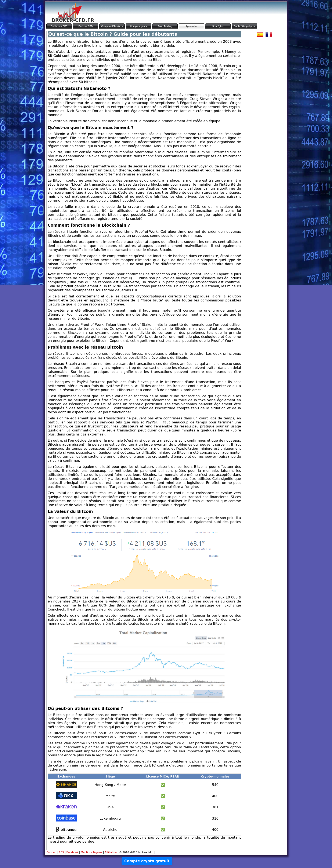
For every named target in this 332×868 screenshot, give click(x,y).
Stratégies (218, 26)
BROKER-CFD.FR (73, 20)
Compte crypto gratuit (147, 861)
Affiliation (111, 852)
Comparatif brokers (112, 26)
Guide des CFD (59, 26)
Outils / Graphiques (244, 26)
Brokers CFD (85, 26)
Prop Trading (165, 26)
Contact (52, 852)
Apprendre (191, 26)
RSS (61, 852)
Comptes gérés (138, 26)
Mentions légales (92, 852)
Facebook (72, 852)
